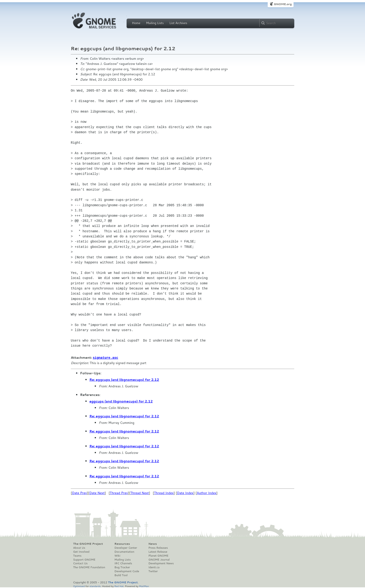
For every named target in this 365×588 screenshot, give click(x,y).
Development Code (127, 571)
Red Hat (119, 586)
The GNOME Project (88, 544)
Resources (122, 544)
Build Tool (121, 575)
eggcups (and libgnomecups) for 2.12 (121, 401)
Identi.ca (154, 567)
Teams (77, 555)
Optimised (79, 586)
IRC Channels (123, 563)
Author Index (206, 493)
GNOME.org (283, 4)
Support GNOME (84, 559)
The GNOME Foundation (89, 567)
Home (136, 23)
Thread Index (164, 493)
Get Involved (81, 551)
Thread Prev (119, 493)
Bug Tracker (122, 567)
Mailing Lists (155, 23)
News (152, 544)
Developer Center (126, 548)
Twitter (153, 571)
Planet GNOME (158, 555)
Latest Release (158, 551)
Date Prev (79, 493)
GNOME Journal (159, 559)
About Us (79, 548)
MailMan (144, 586)
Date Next (97, 493)
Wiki (117, 555)
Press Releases (158, 548)
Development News (161, 563)
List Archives (178, 23)
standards (95, 586)
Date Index (185, 493)
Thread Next (140, 493)
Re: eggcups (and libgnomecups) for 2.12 (124, 379)
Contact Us (80, 563)
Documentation (124, 551)
